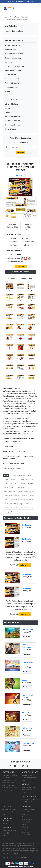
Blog (3, 836)
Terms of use (27, 817)
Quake (6, 479)
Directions (26, 832)
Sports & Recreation (12, 121)
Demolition (21, 487)
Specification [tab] (26, 279)
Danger (33, 479)
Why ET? (25, 814)
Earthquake (14, 479)
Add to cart (25, 565)
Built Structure (22, 508)
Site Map (25, 827)
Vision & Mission (28, 812)
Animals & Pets (10, 50)
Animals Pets (27, 728)
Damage (7, 512)
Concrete (32, 496)
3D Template (6, 778)
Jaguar (25, 680)
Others (7, 112)
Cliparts (25, 792)
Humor (7, 91)
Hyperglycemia (28, 743)
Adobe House (8, 496)
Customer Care (27, 835)
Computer (9, 62)
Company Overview (29, 809)
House (30, 475)
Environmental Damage (18, 475)
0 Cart (29, 1)
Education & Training (13, 71)
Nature (7, 108)
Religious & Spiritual (12, 117)
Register (20, 1)
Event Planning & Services (14, 79)
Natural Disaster (29, 492)
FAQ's (24, 824)
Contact (25, 829)
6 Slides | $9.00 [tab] (13, 226)
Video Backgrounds (29, 787)
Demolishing (15, 512)
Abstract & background (14, 45)
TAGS (6, 475)
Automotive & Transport (14, 54)
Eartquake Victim (10, 492)
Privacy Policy (27, 819)
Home (5, 17)
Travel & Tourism (11, 129)
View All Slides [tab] (11, 279)
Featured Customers (9, 809)
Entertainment (10, 75)
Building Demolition (10, 504)
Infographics (6, 833)
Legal (7, 96)
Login (11, 1)
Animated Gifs (27, 790)
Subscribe (20, 152)
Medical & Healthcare (13, 100)
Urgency (13, 487)
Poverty (24, 496)
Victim (6, 487)
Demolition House (10, 508)
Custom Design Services (10, 788)
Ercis (16, 483)
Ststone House (24, 479)
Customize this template (20, 272)
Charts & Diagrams (8, 785)
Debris (21, 500)
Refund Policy (27, 822)
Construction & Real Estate (15, 66)
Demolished (29, 500)
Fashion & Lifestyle (12, 83)
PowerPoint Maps (8, 783)
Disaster (17, 496)
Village (27, 504)
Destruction (14, 500)
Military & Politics (11, 104)
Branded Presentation (9, 831)
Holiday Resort (28, 629)
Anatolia (30, 483)
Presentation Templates (19, 17)
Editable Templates (20, 857)
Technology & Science (13, 125)
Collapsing (23, 483)
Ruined (31, 508)
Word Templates (28, 775)
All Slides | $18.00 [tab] (28, 227)
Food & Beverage (11, 87)
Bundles (4, 824)
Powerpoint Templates (30, 799)
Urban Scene (8, 483)
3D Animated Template (9, 780)
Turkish (19, 492)
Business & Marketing (13, 58)
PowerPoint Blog (7, 790)
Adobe (6, 500)
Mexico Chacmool (29, 713)
